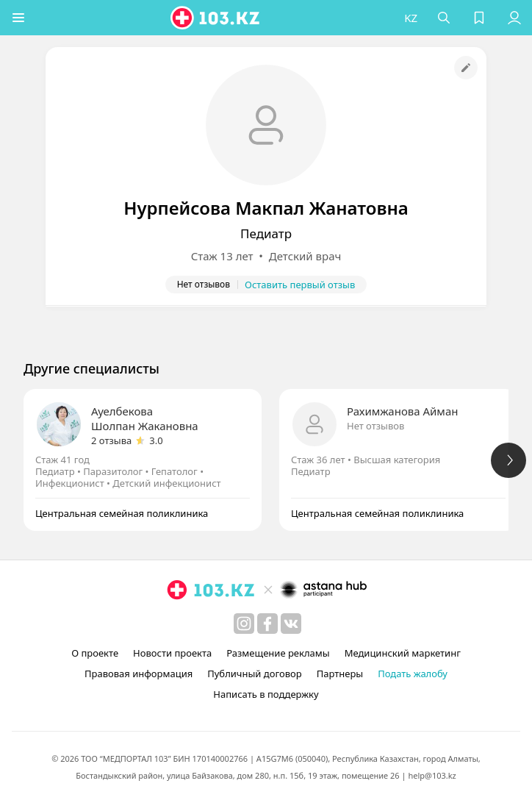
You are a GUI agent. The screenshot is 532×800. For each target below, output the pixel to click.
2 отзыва (111, 440)
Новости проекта (172, 653)
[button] (18, 18)
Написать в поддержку (266, 694)
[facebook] (267, 624)
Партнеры (340, 674)
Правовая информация (139, 674)
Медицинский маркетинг (403, 653)
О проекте (95, 653)
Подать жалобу (413, 674)
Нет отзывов (375, 426)
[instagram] (244, 624)
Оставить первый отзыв (300, 285)
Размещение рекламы (278, 653)
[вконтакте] (291, 624)
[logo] (216, 18)
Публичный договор (254, 674)
